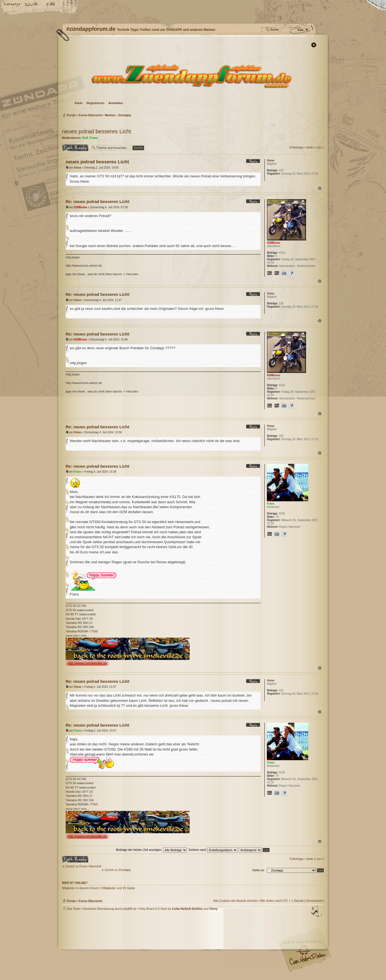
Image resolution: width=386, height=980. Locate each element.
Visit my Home (307, 961)
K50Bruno (81, 207)
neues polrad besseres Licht (96, 131)
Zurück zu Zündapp (118, 870)
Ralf (85, 138)
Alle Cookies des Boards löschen (235, 901)
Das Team (73, 909)
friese (78, 168)
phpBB (124, 945)
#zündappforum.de (149, 946)
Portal (71, 115)
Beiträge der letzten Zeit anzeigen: (151, 850)
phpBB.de (130, 909)
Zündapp (125, 115)
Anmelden (116, 103)
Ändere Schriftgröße (32, 5)
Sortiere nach (213, 850)
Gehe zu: (258, 870)
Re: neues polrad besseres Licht (97, 201)
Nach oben (320, 188)
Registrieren (95, 103)
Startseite (12, 5)
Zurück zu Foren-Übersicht (83, 866)
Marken (110, 115)
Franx (94, 138)
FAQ (51, 5)
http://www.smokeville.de (87, 663)
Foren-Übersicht (192, 76)
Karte (79, 103)
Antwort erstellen (75, 148)
